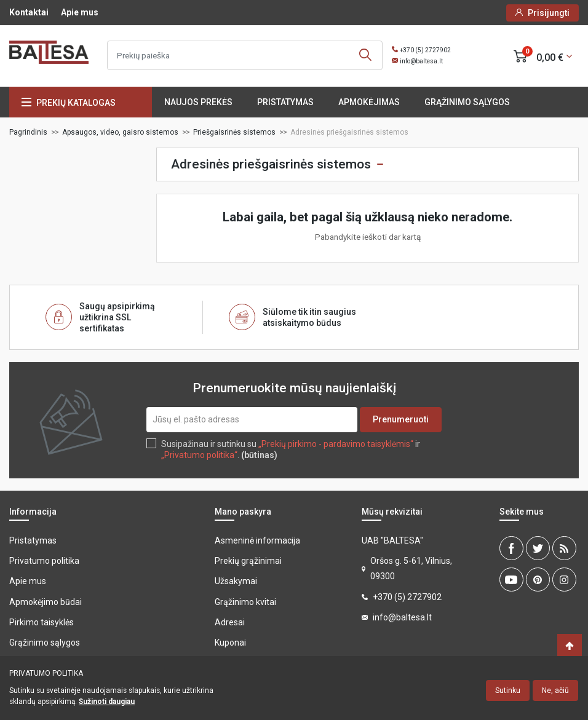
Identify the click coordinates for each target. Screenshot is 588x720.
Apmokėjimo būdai (46, 602)
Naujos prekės (198, 102)
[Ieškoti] (245, 55)
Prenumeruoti (401, 419)
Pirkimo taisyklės (42, 622)
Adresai (230, 622)
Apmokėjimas (369, 102)
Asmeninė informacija (257, 540)
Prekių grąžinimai (248, 561)
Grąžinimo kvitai (245, 602)
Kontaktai (29, 12)
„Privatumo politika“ (199, 455)
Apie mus (80, 12)
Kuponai (230, 643)
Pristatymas (285, 102)
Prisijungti (549, 13)
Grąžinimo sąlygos (467, 102)
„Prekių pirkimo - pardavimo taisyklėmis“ (336, 444)
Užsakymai (236, 581)
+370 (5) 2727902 (425, 50)
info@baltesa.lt (421, 61)
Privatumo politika (44, 561)
